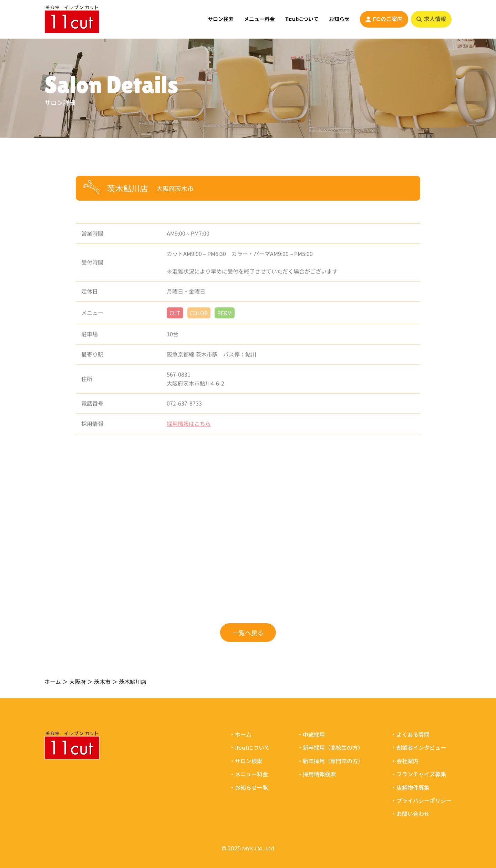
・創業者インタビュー (418, 748)
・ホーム (240, 735)
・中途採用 (311, 735)
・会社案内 (405, 761)
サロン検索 (221, 19)
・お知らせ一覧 (249, 788)
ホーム (53, 682)
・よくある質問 (410, 735)
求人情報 (431, 19)
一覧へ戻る (248, 632)
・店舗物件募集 (410, 788)
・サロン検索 (246, 761)
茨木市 (102, 682)
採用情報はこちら (189, 427)
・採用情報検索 (317, 775)
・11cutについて (250, 748)
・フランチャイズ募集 (418, 775)
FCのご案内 (384, 19)
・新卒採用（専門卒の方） (330, 761)
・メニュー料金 (249, 775)
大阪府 (77, 682)
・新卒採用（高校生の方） (330, 748)
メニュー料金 (259, 19)
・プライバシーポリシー (421, 801)
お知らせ (339, 19)
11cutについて (302, 19)
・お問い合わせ (410, 814)
